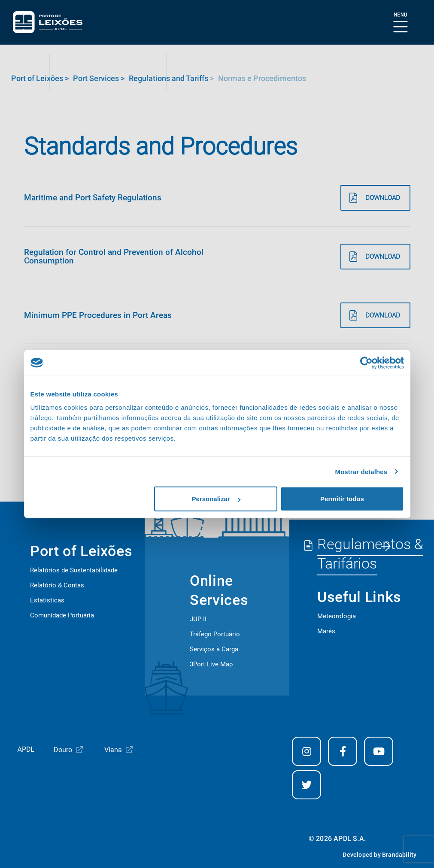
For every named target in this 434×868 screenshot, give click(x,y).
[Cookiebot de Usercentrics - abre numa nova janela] (366, 363)
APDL (26, 749)
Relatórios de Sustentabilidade (74, 570)
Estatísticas (47, 600)
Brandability (399, 855)
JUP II (198, 619)
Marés (326, 631)
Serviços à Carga (214, 649)
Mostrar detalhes (361, 471)
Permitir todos (342, 499)
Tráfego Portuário (215, 634)
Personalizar (216, 499)
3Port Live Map (211, 664)
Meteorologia (337, 616)
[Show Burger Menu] (401, 23)
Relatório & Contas (57, 585)
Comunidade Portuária (62, 615)
